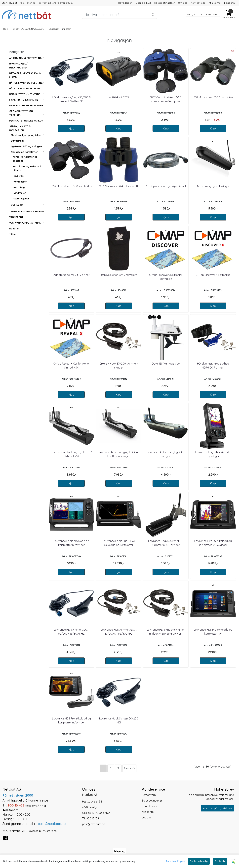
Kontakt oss (198, 3)
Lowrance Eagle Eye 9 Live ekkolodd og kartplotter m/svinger (119, 545)
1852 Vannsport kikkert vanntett (119, 186)
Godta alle (220, 861)
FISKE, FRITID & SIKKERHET (24, 100)
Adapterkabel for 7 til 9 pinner (71, 275)
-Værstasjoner (21, 199)
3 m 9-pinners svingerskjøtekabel (166, 186)
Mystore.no (50, 831)
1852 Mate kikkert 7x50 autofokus (213, 97)
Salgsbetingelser (165, 3)
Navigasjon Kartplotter (58, 29)
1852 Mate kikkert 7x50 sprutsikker (71, 186)
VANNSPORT (16, 217)
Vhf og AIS (17, 205)
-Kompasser (20, 182)
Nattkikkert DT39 (119, 97)
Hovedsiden (125, 3)
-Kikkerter (19, 176)
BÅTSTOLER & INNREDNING (25, 89)
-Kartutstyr (19, 187)
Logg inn (230, 3)
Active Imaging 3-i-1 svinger (213, 186)
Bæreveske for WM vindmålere (119, 275)
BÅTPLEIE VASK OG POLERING (26, 83)
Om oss (183, 3)
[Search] (119, 15)
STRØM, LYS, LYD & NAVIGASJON (27, 29)
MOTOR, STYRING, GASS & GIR (26, 105)
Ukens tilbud (143, 3)
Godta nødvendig (199, 861)
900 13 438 (93, 818)
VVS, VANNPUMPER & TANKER (26, 223)
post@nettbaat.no (94, 824)
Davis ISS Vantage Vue (166, 364)
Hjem (6, 29)
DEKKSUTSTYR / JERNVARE (25, 94)
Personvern (149, 795)
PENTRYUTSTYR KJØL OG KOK (26, 121)
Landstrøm (17, 141)
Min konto (215, 3)
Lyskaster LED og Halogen (26, 146)
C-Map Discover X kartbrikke (213, 275)
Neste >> (129, 768)
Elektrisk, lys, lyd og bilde (26, 135)
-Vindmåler (19, 193)
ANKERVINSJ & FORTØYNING (25, 58)
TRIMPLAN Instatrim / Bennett (27, 212)
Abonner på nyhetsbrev (217, 808)
